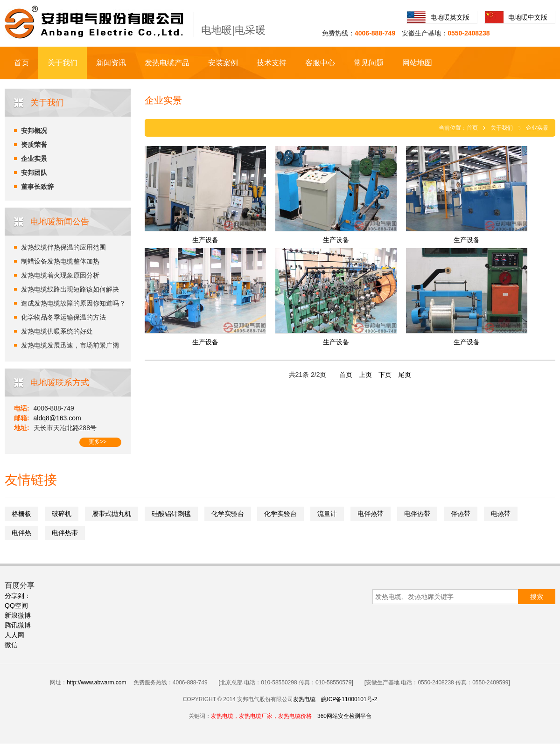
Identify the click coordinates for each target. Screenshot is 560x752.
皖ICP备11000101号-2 (349, 699)
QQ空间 (16, 606)
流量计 (327, 514)
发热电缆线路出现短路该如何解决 (70, 289)
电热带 (501, 514)
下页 (385, 375)
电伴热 (21, 533)
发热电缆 (304, 699)
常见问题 (369, 63)
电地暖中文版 (528, 17)
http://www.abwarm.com (96, 682)
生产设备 (205, 240)
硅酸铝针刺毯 (171, 514)
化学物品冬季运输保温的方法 (63, 317)
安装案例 (223, 63)
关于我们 (63, 63)
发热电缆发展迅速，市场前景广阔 (70, 345)
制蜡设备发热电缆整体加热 (60, 261)
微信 (11, 645)
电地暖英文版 (450, 17)
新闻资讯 (111, 63)
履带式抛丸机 (112, 514)
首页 (21, 63)
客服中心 (320, 63)
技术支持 (272, 63)
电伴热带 (371, 514)
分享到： (18, 596)
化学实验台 (228, 514)
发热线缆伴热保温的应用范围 (63, 247)
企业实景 (34, 159)
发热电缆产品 (167, 63)
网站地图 (417, 63)
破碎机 (62, 514)
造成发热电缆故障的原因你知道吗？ (73, 303)
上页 (365, 375)
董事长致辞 (37, 187)
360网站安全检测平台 (344, 716)
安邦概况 (34, 131)
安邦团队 (34, 173)
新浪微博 (18, 615)
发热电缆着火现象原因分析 (60, 275)
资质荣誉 (34, 145)
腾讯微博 (18, 625)
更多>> (98, 442)
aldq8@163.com (57, 418)
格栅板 (21, 514)
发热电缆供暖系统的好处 (57, 331)
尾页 (405, 375)
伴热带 (461, 514)
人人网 (14, 635)
